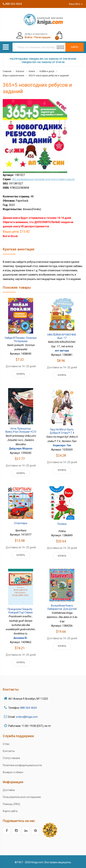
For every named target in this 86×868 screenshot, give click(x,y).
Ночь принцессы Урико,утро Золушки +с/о (21, 430)
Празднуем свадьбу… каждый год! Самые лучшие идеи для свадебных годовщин (21, 614)
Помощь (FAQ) (11, 804)
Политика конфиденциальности (22, 765)
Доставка (9, 790)
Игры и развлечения (13, 76)
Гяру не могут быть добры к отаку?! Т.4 (62, 431)
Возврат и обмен (13, 772)
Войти (28, 37)
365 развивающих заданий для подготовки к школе (43, 179)
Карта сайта (10, 811)
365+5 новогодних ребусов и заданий (49, 76)
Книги (32, 71)
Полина (62, 524)
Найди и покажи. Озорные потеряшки (21, 339)
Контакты (9, 751)
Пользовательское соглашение (22, 797)
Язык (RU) (76, 4)
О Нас (6, 744)
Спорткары (21, 523)
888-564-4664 (12, 4)
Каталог (20, 71)
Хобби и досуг (47, 71)
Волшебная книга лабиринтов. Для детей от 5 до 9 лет (62, 609)
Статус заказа (11, 758)
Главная (7, 71)
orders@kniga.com (27, 717)
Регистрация (42, 37)
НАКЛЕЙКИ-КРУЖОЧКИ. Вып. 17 (62, 336)
